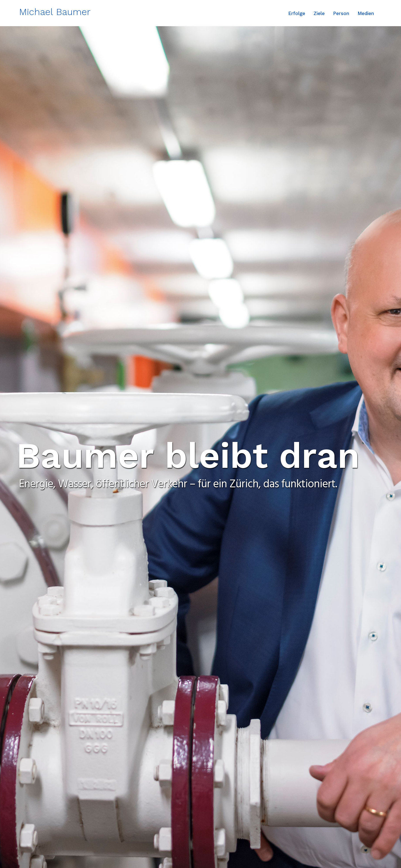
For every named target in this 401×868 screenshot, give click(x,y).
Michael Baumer (55, 12)
